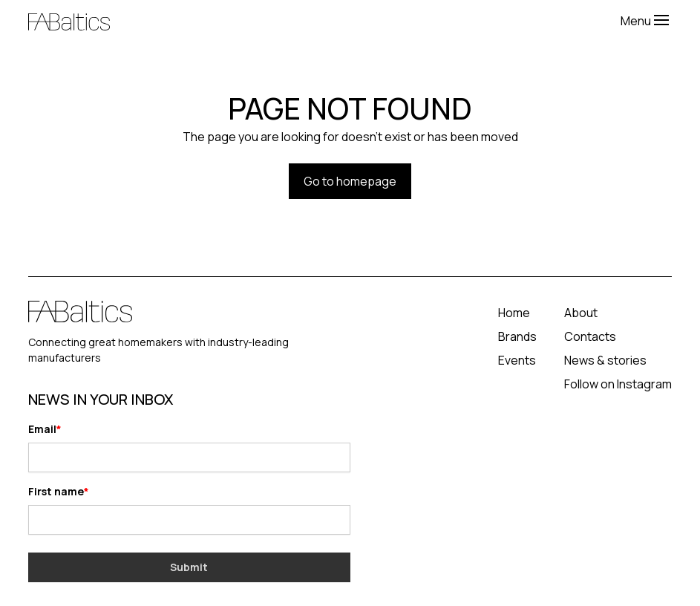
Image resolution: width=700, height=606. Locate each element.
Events (517, 360)
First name (56, 491)
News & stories (605, 360)
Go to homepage (350, 181)
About (581, 313)
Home (514, 313)
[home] (325, 20)
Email (42, 429)
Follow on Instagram (618, 384)
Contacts (590, 336)
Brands (517, 336)
